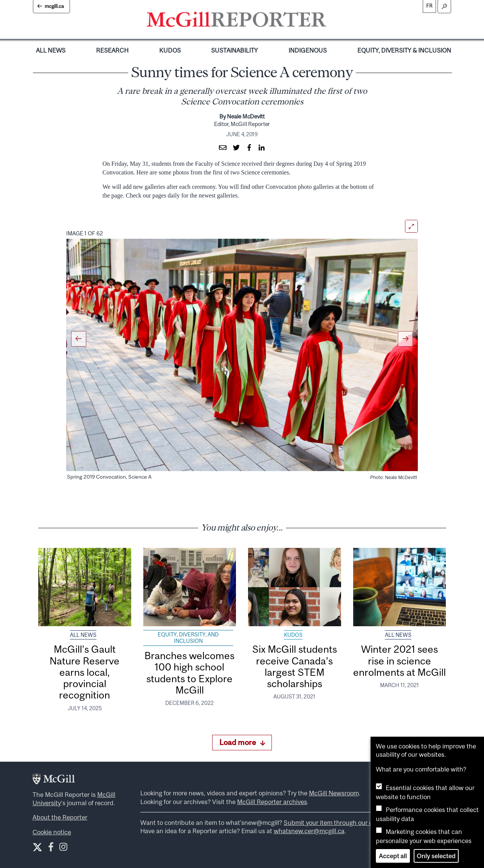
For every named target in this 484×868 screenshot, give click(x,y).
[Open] (411, 226)
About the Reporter (60, 817)
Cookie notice (52, 832)
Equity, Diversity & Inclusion (404, 50)
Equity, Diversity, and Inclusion (188, 638)
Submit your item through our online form (342, 823)
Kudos (170, 50)
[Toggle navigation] (333, 21)
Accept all (393, 856)
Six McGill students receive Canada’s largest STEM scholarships (295, 666)
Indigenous (308, 50)
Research (112, 50)
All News (51, 50)
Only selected (436, 856)
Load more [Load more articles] (242, 742)
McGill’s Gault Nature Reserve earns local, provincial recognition (85, 672)
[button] (85, 349)
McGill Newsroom (334, 793)
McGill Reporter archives (272, 802)
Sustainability (234, 50)
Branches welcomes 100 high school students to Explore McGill (189, 673)
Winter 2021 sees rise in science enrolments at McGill (399, 661)
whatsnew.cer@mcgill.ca (309, 831)
